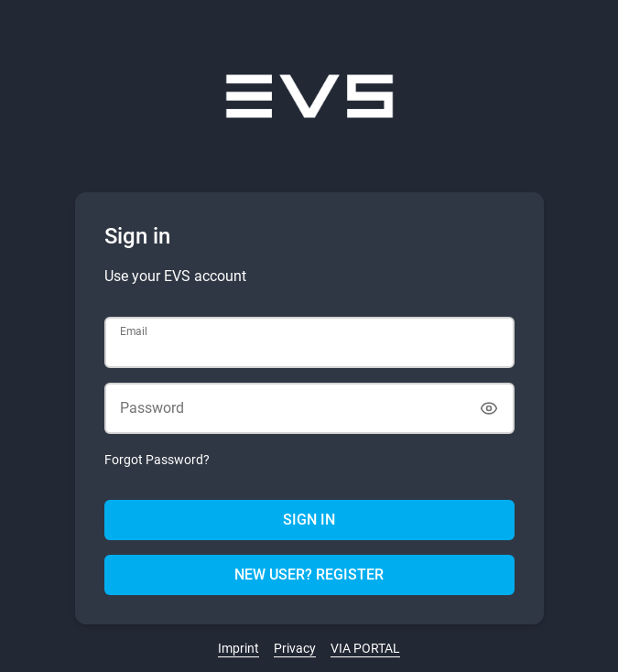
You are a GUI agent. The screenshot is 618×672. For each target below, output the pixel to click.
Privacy (295, 648)
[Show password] (489, 408)
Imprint (239, 648)
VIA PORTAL (365, 648)
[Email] (309, 342)
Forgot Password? (157, 460)
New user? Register (309, 574)
